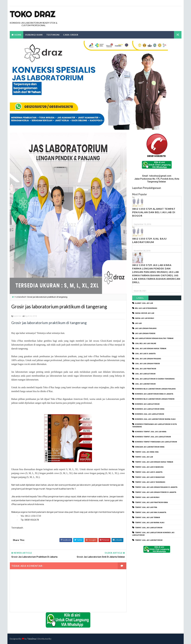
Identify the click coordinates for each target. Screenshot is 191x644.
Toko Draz (32, 14)
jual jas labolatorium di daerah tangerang (155, 379)
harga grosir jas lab (145, 313)
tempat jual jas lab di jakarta (149, 472)
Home (18, 35)
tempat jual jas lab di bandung (149, 467)
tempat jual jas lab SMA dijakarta (151, 512)
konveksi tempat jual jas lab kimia (151, 432)
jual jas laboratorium (145, 384)
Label (140, 298)
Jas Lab (138, 323)
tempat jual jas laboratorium (149, 540)
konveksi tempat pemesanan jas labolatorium (156, 442)
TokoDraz (32, 639)
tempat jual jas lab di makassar (150, 477)
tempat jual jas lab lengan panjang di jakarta (156, 487)
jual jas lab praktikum (146, 369)
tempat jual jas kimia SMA (147, 452)
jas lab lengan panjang (146, 328)
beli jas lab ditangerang (146, 308)
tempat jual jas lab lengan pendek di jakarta (156, 492)
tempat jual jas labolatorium (149, 528)
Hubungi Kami (34, 35)
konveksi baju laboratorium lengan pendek (155, 399)
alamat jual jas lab (144, 303)
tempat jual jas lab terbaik (147, 518)
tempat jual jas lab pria (146, 507)
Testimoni (53, 35)
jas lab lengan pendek (145, 333)
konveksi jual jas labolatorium (149, 414)
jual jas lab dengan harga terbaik (151, 349)
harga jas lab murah (144, 318)
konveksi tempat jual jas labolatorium (153, 437)
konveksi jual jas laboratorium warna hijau (155, 419)
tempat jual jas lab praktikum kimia (151, 502)
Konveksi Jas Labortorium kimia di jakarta (154, 394)
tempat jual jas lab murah (147, 497)
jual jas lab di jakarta (145, 354)
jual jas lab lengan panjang (148, 359)
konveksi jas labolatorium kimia (150, 409)
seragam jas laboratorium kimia (150, 447)
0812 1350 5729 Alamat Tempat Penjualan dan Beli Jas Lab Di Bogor (154, 212)
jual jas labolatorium (145, 374)
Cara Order (71, 35)
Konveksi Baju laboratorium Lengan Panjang (155, 389)
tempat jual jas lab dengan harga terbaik (154, 462)
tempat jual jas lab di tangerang (150, 482)
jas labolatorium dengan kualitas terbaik (154, 338)
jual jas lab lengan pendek (147, 364)
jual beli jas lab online (146, 343)
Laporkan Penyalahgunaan (147, 188)
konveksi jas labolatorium (147, 404)
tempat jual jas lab (144, 457)
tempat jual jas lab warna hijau (150, 523)
